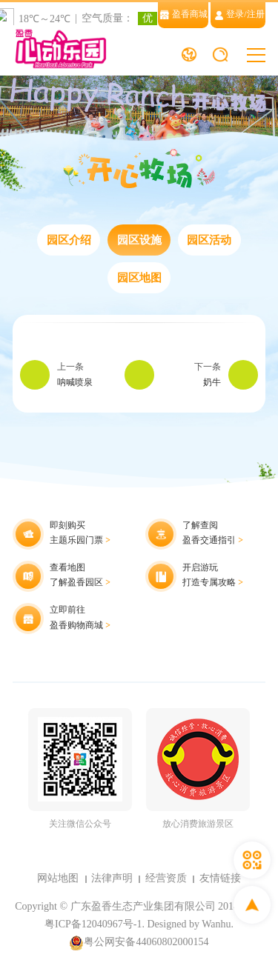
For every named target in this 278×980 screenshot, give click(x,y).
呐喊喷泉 (75, 383)
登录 (235, 14)
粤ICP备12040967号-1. (95, 924)
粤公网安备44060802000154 (139, 943)
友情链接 (220, 878)
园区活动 (209, 240)
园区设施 (139, 240)
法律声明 (112, 878)
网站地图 (58, 878)
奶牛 (212, 383)
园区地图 (139, 278)
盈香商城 (183, 14)
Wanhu (216, 924)
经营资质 (166, 878)
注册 (256, 14)
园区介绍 (69, 240)
